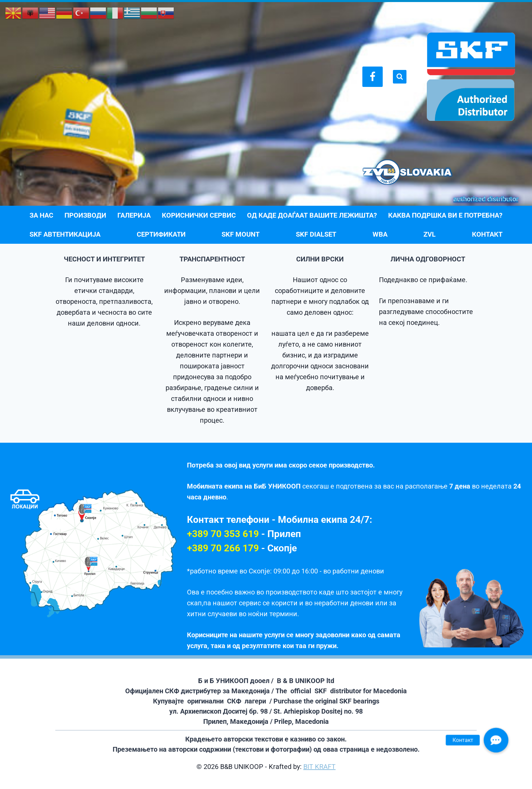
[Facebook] (373, 77)
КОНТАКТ (487, 234)
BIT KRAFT (319, 767)
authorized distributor (486, 199)
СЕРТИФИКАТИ (161, 234)
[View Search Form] (400, 77)
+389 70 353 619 (223, 534)
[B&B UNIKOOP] (471, 77)
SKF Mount (241, 234)
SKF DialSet (316, 234)
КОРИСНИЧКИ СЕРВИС (199, 215)
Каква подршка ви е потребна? (445, 215)
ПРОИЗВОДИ (85, 215)
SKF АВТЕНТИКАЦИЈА (65, 234)
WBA (380, 234)
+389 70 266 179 (223, 548)
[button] (496, 740)
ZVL (430, 234)
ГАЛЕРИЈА (134, 215)
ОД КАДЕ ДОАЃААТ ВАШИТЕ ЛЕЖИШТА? (312, 215)
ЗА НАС (41, 215)
